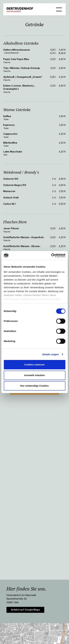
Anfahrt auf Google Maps (25, 610)
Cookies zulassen (35, 365)
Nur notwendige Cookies (35, 386)
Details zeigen (50, 354)
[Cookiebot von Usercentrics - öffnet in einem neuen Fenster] (51, 255)
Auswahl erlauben (34, 375)
